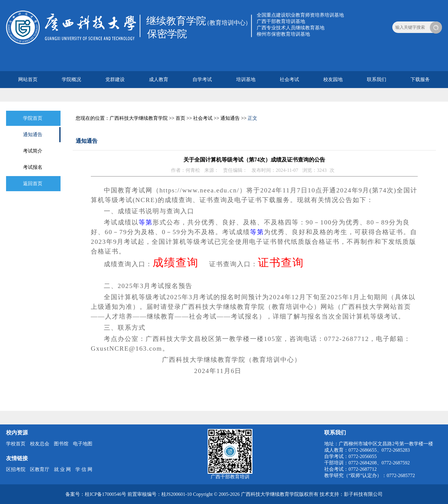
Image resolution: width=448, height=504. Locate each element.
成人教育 (159, 79)
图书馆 (61, 444)
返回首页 (33, 183)
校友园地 (333, 79)
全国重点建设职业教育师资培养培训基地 (300, 15)
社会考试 (289, 79)
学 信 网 (84, 469)
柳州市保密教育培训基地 (283, 34)
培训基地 (246, 79)
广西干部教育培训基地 (281, 21)
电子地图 (83, 444)
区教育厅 (40, 469)
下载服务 (420, 79)
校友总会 (40, 444)
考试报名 (33, 167)
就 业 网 (62, 469)
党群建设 (115, 79)
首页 (180, 118)
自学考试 (202, 79)
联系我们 (377, 79)
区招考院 (16, 469)
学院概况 (71, 79)
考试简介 (33, 151)
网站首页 (28, 79)
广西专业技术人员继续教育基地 (291, 28)
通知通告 (33, 134)
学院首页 (33, 118)
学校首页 (16, 444)
